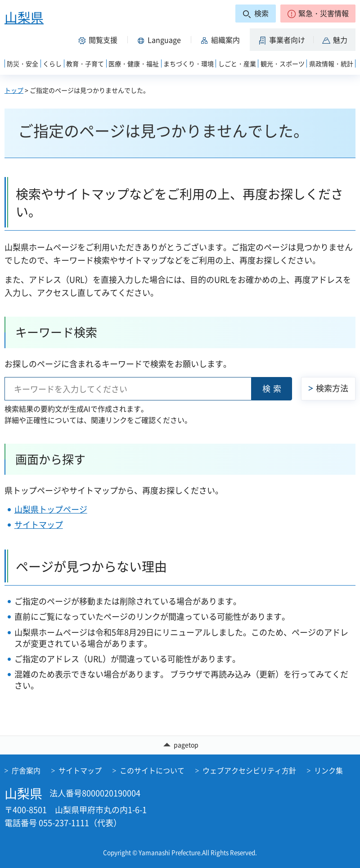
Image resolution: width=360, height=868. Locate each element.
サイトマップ (39, 525)
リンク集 (328, 770)
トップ (14, 90)
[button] (318, 14)
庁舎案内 (26, 770)
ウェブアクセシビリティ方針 (249, 770)
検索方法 (332, 388)
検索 (273, 389)
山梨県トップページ (51, 509)
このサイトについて (152, 770)
